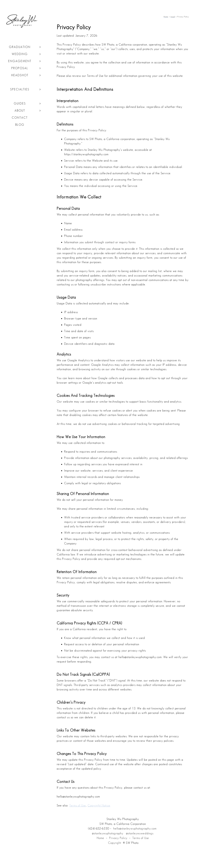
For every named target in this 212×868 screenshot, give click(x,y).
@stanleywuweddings (140, 833)
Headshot (20, 75)
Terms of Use (78, 805)
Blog (20, 125)
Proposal (20, 68)
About (20, 111)
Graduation (20, 47)
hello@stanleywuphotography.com (135, 828)
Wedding (20, 54)
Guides (20, 103)
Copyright (115, 843)
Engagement (20, 61)
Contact (20, 118)
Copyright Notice (99, 805)
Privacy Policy (118, 838)
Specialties (20, 89)
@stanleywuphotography (108, 833)
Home (100, 838)
